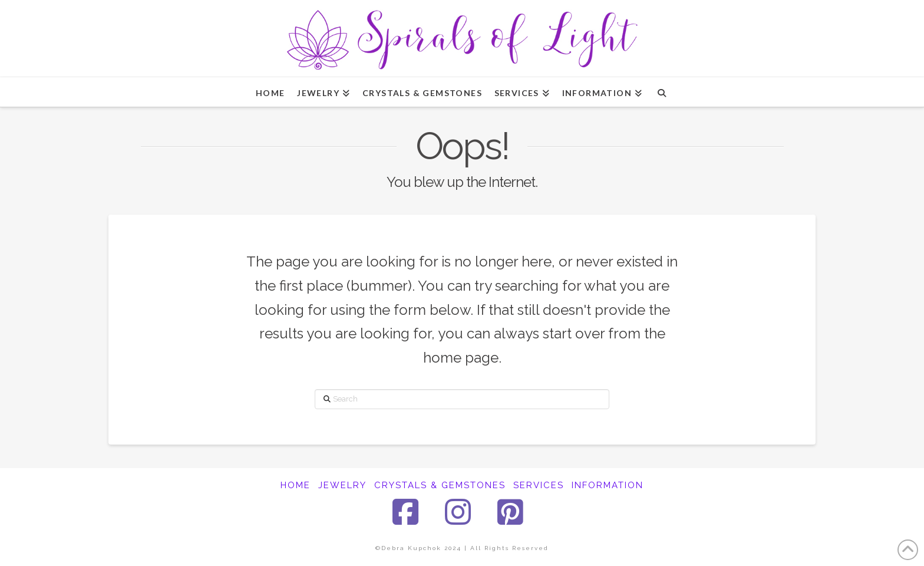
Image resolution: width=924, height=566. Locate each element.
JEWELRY (342, 485)
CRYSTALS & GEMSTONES (440, 485)
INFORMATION (608, 485)
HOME (296, 485)
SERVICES (539, 485)
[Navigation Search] (661, 92)
